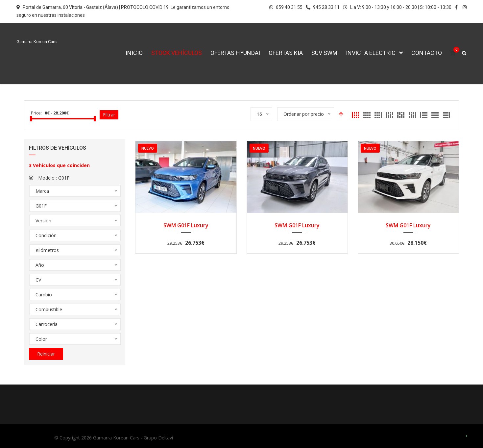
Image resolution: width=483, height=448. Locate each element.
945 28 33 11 (323, 7)
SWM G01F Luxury (186, 225)
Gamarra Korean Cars (116, 438)
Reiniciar (46, 354)
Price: (36, 113)
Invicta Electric (371, 53)
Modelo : (49, 178)
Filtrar (109, 115)
